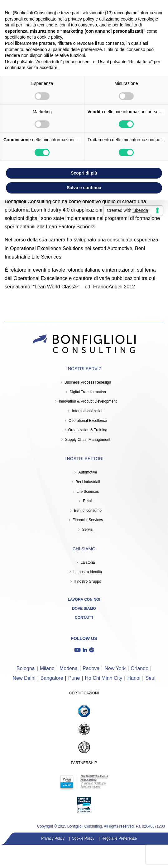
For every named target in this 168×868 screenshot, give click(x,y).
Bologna (26, 668)
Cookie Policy (83, 838)
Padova (91, 668)
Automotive (88, 472)
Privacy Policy (53, 838)
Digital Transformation (88, 392)
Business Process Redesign (88, 382)
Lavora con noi (84, 600)
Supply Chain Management (88, 440)
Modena (69, 668)
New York (115, 668)
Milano (47, 668)
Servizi (88, 530)
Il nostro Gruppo (88, 581)
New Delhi (24, 678)
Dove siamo (84, 609)
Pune (74, 678)
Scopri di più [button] (84, 173)
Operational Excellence (88, 421)
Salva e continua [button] (84, 188)
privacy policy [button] (81, 19)
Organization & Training (88, 430)
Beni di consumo (88, 511)
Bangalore (52, 678)
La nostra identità (88, 572)
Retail (88, 501)
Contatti (84, 618)
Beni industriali (88, 482)
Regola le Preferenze (119, 838)
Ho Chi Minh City (103, 678)
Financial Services (88, 520)
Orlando (139, 668)
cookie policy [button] (50, 37)
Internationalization (88, 411)
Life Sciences (88, 492)
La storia (88, 562)
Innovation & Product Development (88, 401)
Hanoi (134, 678)
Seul (150, 678)
